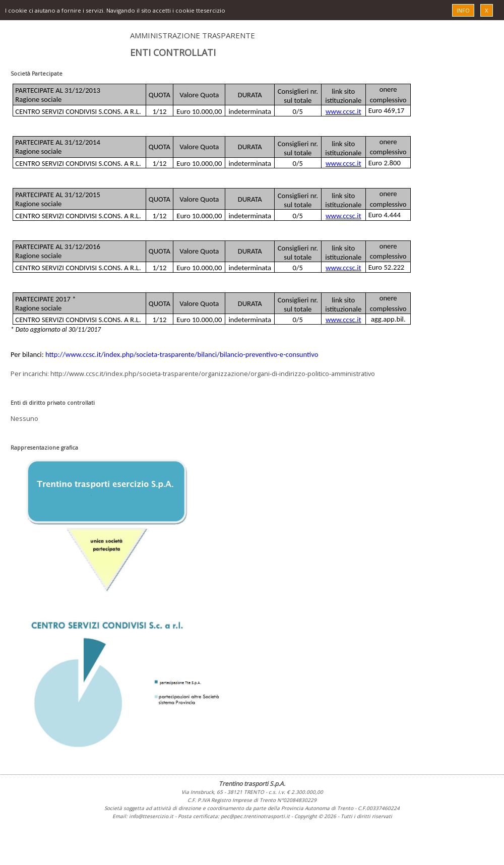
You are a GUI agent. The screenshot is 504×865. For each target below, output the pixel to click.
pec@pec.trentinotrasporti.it (255, 816)
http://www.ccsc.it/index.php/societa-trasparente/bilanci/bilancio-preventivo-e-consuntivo (182, 354)
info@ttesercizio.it (151, 816)
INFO (463, 10)
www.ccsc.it (343, 111)
